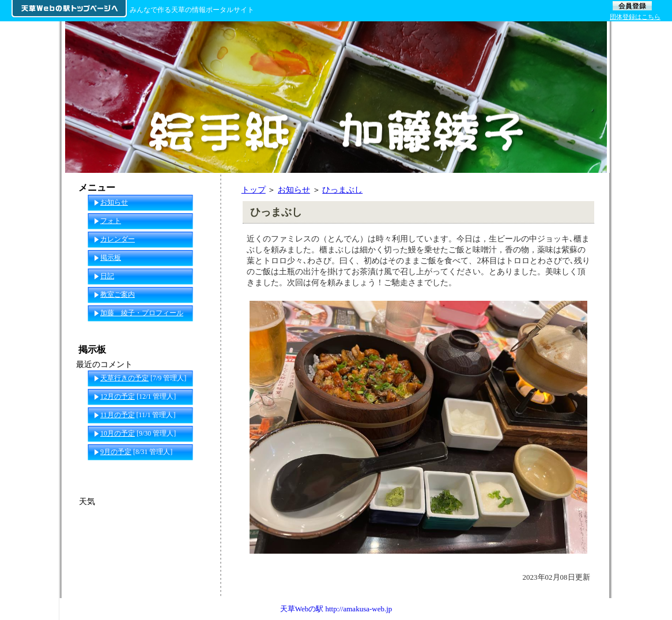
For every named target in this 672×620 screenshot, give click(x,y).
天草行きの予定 (124, 378)
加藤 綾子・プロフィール (142, 313)
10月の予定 (118, 433)
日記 (107, 276)
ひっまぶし (342, 190)
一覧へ (198, 470)
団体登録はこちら (635, 17)
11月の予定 (118, 415)
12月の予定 (118, 396)
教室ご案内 (118, 294)
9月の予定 (116, 452)
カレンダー (118, 239)
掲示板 (111, 258)
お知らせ (294, 190)
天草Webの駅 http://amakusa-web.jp (336, 609)
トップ (254, 190)
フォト (111, 221)
